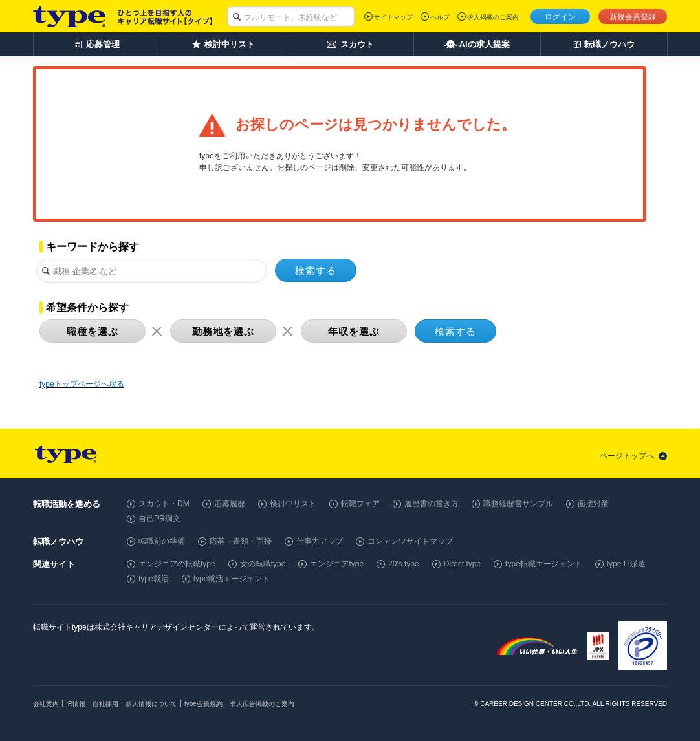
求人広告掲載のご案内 (262, 704)
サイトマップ (393, 17)
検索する (316, 271)
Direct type (462, 564)
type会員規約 (203, 704)
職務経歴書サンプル (518, 504)
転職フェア (360, 504)
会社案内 (46, 704)
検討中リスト (293, 504)
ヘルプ (440, 17)
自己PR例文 (159, 519)
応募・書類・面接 (241, 541)
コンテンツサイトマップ (410, 541)
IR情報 (76, 704)
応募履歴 (230, 504)
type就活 (154, 579)
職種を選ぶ (93, 331)
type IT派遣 (627, 564)
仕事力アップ (320, 541)
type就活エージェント (232, 579)
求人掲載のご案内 (493, 17)
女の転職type (263, 564)
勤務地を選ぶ (223, 331)
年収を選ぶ (354, 331)
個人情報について (151, 704)
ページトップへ (627, 456)
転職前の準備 (162, 541)
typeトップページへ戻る (82, 384)
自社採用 (105, 704)
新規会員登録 (633, 17)
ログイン (560, 17)
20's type (404, 564)
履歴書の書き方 (432, 504)
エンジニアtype (337, 564)
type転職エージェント (544, 564)
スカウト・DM (164, 504)
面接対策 (593, 504)
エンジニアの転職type (177, 564)
